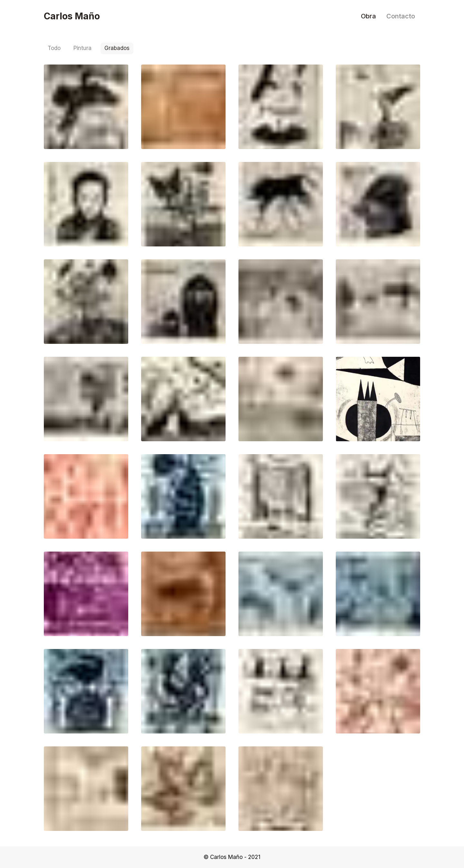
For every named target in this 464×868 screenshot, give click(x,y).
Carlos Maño (72, 16)
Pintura (82, 48)
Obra (368, 16)
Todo (54, 48)
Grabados (117, 48)
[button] (86, 107)
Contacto (401, 16)
